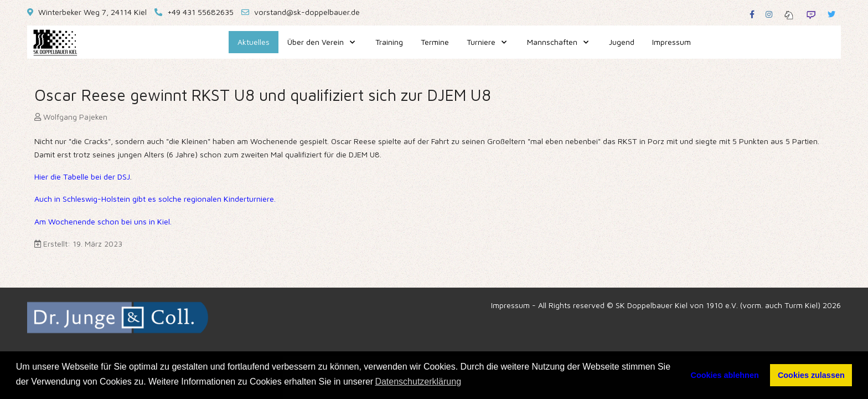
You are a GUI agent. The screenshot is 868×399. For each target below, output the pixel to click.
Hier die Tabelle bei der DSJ (82, 177)
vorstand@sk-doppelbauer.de (307, 12)
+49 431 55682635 (200, 12)
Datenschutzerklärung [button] (418, 382)
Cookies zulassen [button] (811, 375)
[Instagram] (769, 14)
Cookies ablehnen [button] (725, 375)
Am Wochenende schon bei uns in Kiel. (103, 221)
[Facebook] (752, 14)
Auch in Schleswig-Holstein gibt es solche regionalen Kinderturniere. (155, 199)
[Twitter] (831, 14)
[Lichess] (789, 14)
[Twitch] (811, 14)
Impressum (510, 305)
